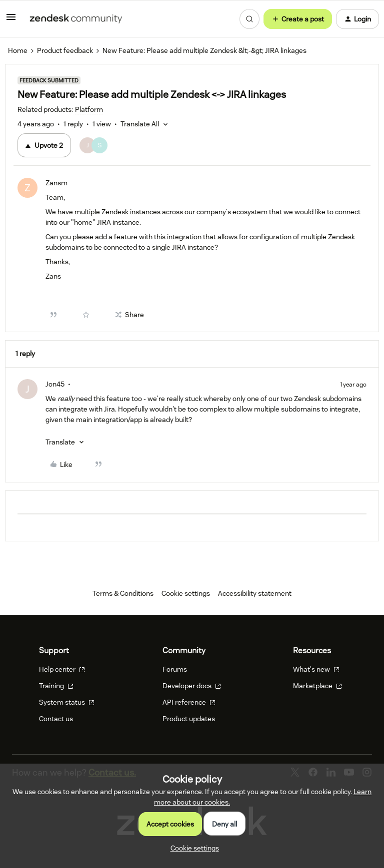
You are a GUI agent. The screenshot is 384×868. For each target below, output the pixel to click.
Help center (62, 669)
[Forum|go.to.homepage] (76, 19)
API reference (189, 702)
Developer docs (192, 686)
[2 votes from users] (95, 145)
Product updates (189, 719)
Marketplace (317, 686)
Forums (175, 669)
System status (67, 702)
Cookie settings (186, 593)
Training (56, 686)
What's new (316, 669)
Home (18, 50)
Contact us (56, 719)
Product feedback (65, 50)
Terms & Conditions (123, 593)
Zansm (56, 183)
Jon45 (55, 384)
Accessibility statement (255, 593)
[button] (11, 20)
